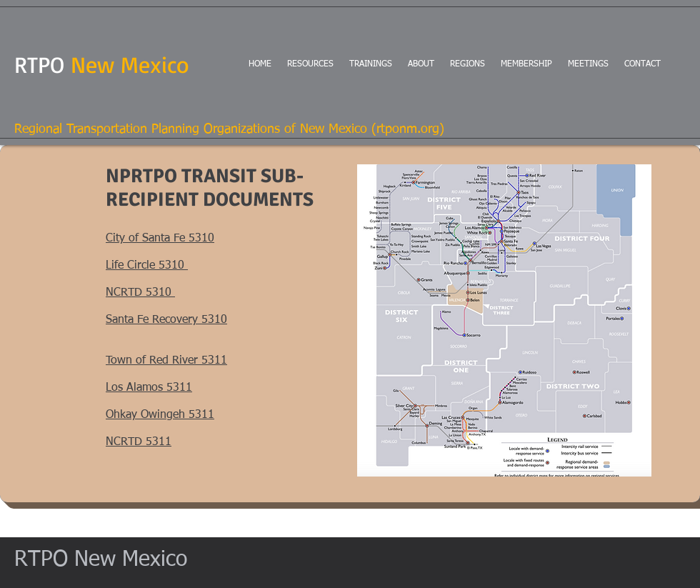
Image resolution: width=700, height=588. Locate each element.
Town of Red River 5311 (166, 361)
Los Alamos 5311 (149, 388)
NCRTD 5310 (140, 293)
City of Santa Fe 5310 (160, 239)
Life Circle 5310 (147, 266)
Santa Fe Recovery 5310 (166, 320)
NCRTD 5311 (139, 442)
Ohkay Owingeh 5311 (160, 415)
